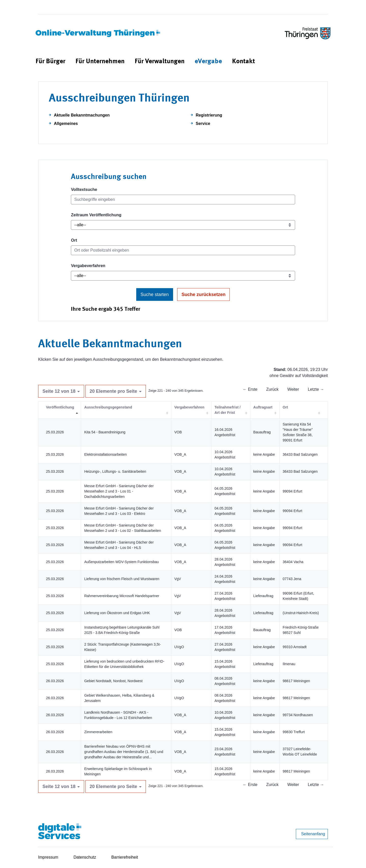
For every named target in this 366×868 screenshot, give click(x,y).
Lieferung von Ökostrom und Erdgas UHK (117, 613)
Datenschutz (85, 857)
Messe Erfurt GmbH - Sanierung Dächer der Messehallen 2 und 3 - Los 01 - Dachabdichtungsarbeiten (119, 491)
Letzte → (316, 389)
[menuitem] (50, 62)
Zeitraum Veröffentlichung (96, 215)
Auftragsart (263, 407)
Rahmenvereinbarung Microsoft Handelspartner (122, 596)
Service (203, 124)
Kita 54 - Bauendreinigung (105, 432)
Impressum (48, 857)
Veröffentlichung (60, 407)
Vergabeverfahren (88, 266)
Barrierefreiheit (125, 857)
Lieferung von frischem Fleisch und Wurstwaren (122, 579)
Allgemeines (66, 124)
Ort (74, 240)
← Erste (250, 389)
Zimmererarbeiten (98, 732)
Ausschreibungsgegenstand (108, 407)
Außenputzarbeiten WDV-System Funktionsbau (121, 562)
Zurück (272, 389)
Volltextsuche (84, 190)
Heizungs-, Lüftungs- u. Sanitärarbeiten (115, 471)
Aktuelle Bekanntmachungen (82, 115)
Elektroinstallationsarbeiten (105, 454)
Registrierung (209, 115)
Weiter (293, 389)
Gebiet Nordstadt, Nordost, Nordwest (113, 681)
